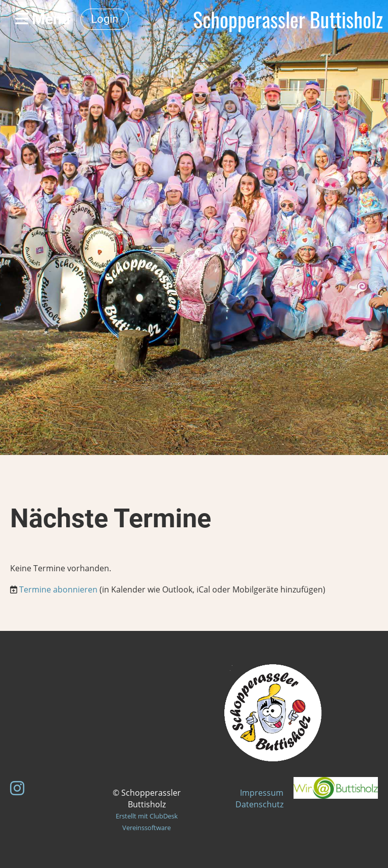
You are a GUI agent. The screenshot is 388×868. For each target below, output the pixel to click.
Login (105, 19)
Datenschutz (259, 804)
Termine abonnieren (58, 589)
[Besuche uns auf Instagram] (17, 788)
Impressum (262, 793)
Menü (43, 19)
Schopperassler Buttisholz (288, 19)
